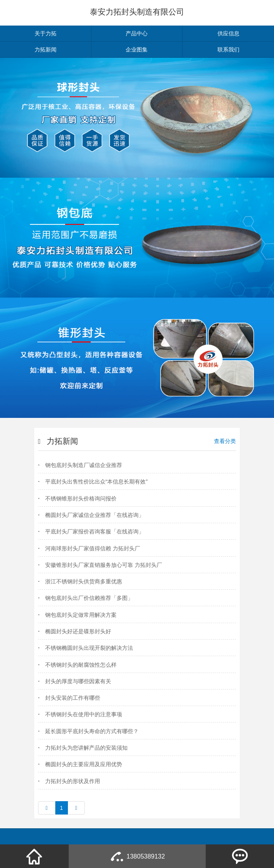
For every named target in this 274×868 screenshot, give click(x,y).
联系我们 (228, 50)
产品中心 (137, 33)
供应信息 (228, 33)
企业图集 (137, 50)
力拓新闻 (46, 50)
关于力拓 (46, 33)
